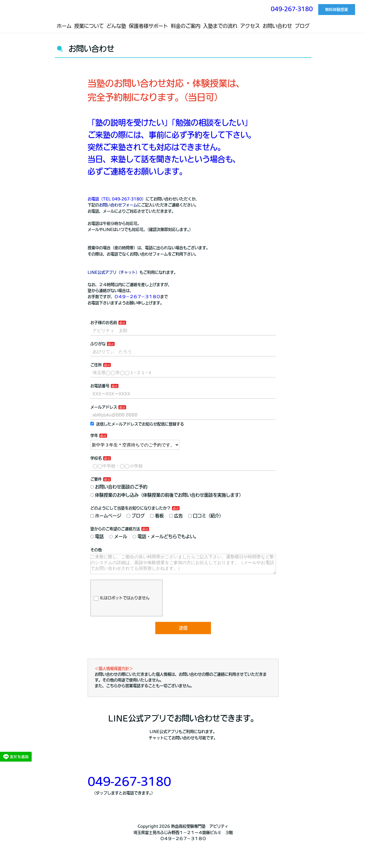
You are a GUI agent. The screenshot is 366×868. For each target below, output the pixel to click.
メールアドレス (104, 407)
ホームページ (106, 516)
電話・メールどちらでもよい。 (166, 536)
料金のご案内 (186, 26)
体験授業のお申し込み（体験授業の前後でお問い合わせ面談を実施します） (167, 495)
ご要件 (96, 479)
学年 (94, 436)
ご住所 (96, 365)
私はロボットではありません (122, 603)
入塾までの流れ (220, 26)
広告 (176, 516)
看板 (157, 516)
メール (118, 536)
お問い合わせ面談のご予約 (119, 487)
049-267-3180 (292, 9)
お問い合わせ (277, 26)
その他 (96, 550)
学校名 (96, 458)
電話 (97, 536)
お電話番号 (100, 386)
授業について (89, 26)
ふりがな (98, 344)
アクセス (250, 26)
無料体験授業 (337, 10)
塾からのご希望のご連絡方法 (115, 529)
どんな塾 (116, 26)
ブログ (302, 26)
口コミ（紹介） (206, 516)
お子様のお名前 (104, 323)
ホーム (64, 26)
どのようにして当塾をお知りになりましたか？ (130, 508)
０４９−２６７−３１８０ (137, 297)
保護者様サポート (148, 26)
